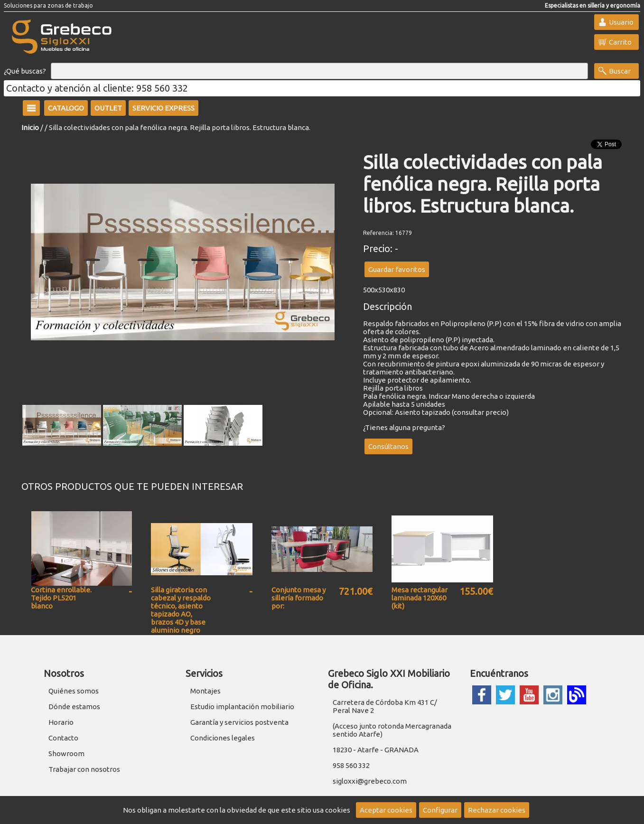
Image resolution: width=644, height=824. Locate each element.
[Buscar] (319, 71)
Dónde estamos (74, 707)
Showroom (66, 754)
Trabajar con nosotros (84, 769)
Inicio (30, 127)
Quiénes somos (74, 691)
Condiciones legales (223, 738)
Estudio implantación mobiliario (242, 707)
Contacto (63, 738)
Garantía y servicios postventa (239, 722)
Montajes (205, 691)
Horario (61, 722)
